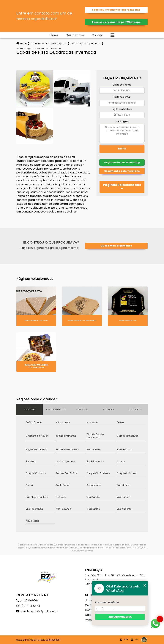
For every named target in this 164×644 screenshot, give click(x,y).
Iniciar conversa (120, 617)
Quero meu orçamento (116, 246)
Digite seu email (122, 97)
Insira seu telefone (107, 602)
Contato (97, 35)
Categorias (37, 43)
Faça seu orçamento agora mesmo (116, 10)
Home (54, 35)
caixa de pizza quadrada (86, 43)
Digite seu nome (122, 85)
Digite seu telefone (122, 109)
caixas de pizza (57, 43)
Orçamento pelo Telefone (122, 171)
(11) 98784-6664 (28, 606)
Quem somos (75, 35)
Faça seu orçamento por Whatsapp (116, 22)
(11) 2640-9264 (27, 600)
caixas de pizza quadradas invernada (39, 48)
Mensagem (122, 121)
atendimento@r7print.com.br (37, 611)
